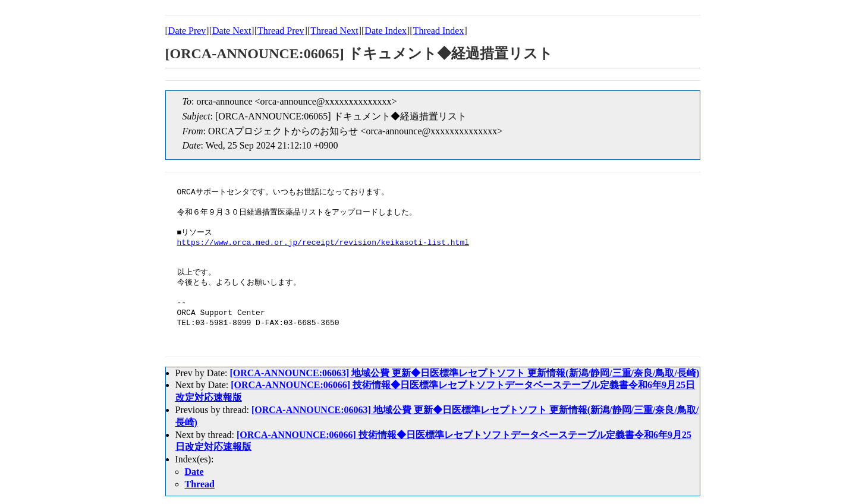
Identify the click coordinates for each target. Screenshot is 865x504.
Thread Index (439, 31)
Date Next (232, 31)
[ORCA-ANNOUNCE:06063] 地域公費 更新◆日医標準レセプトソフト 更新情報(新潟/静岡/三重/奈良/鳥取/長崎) (464, 373)
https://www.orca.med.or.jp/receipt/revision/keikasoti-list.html (323, 243)
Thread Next (334, 31)
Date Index (386, 31)
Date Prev (187, 31)
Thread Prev (281, 31)
